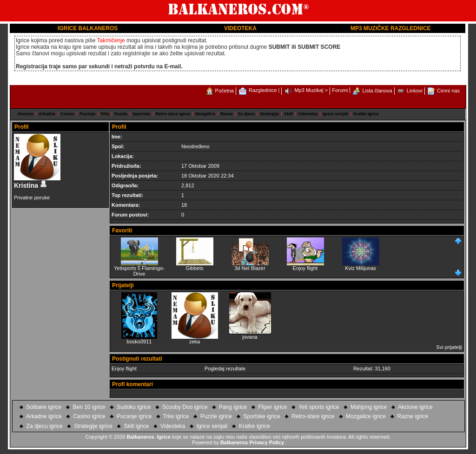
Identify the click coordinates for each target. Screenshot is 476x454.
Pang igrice (233, 407)
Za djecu (247, 114)
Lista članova (377, 91)
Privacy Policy (267, 442)
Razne (227, 114)
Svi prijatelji (449, 347)
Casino (67, 114)
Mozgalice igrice (366, 416)
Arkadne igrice (44, 416)
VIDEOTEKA (240, 28)
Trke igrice (176, 416)
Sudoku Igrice (134, 407)
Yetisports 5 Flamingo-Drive (139, 269)
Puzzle (121, 114)
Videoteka (308, 114)
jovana (250, 337)
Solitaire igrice (44, 407)
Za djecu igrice (45, 426)
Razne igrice (413, 416)
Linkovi (415, 91)
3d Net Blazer (250, 266)
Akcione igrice (415, 407)
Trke (105, 114)
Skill (288, 114)
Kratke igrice (366, 114)
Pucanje (88, 114)
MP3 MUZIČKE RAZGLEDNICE (391, 28)
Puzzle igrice (216, 416)
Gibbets (195, 266)
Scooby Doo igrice (185, 407)
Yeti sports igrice (319, 407)
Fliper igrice (273, 407)
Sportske (142, 114)
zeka (195, 342)
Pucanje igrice (134, 416)
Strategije (269, 114)
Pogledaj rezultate (225, 368)
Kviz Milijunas (361, 266)
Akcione (25, 114)
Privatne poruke (32, 197)
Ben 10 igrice (89, 407)
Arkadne (47, 114)
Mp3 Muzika (308, 90)
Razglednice (263, 90)
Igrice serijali (335, 114)
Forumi (340, 90)
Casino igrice (89, 416)
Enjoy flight (305, 266)
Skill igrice (136, 426)
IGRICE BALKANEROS (88, 28)
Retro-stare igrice (173, 114)
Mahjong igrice (369, 407)
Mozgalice (205, 114)
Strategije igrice (93, 426)
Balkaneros (140, 437)
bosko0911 (139, 342)
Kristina (31, 185)
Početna (225, 91)
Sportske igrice (261, 416)
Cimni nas (448, 91)
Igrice (164, 437)
